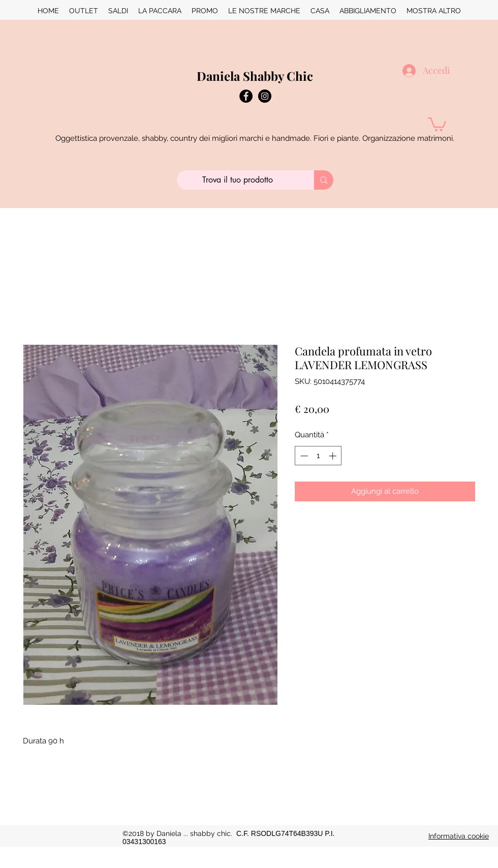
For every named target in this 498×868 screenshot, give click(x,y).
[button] (437, 124)
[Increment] (334, 456)
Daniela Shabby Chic (255, 76)
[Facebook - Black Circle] (246, 96)
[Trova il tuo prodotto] (238, 180)
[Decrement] (303, 456)
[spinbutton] (318, 456)
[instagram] (265, 96)
